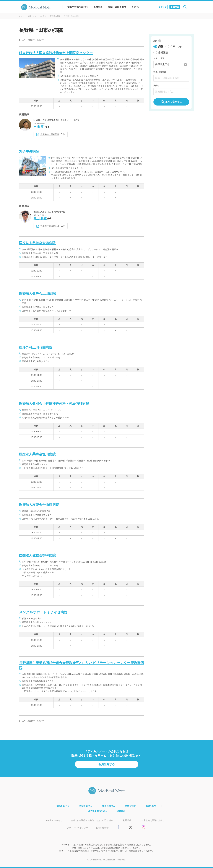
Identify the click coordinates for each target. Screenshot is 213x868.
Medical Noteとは (55, 820)
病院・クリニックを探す (37, 16)
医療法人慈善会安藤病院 (37, 243)
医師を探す (151, 806)
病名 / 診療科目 (160, 72)
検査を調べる (109, 806)
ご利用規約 (126, 820)
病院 (161, 47)
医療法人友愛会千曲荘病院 (39, 505)
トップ (21, 16)
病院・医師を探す (117, 7)
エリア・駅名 (159, 59)
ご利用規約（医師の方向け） (153, 820)
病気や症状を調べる (78, 7)
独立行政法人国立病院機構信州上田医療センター (56, 53)
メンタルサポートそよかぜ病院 (43, 612)
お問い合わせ (102, 828)
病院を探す (130, 806)
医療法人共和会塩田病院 (37, 454)
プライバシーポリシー (77, 828)
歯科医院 (163, 53)
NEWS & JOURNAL (97, 811)
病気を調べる (63, 806)
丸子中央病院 (29, 151)
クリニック (176, 47)
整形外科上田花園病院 (36, 347)
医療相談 (98, 7)
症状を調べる (86, 806)
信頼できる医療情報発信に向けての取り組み (92, 820)
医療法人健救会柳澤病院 (37, 555)
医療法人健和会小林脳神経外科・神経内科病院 (54, 404)
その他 (135, 7)
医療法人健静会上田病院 (37, 293)
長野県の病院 (55, 16)
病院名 (156, 86)
